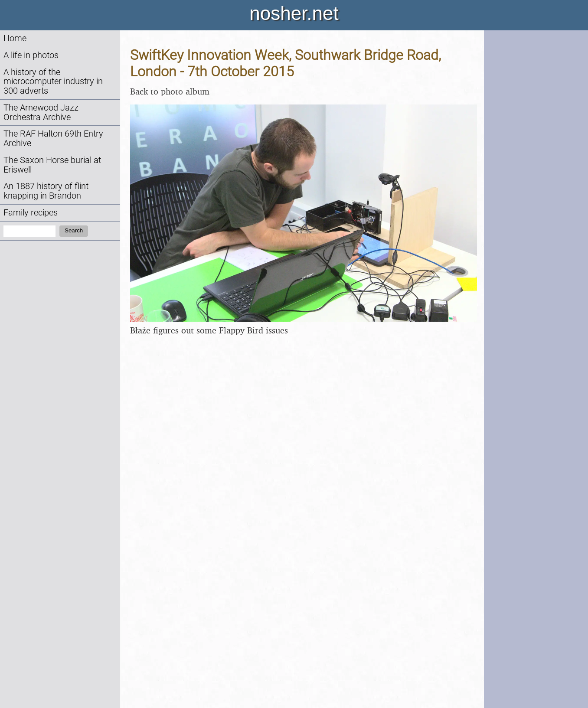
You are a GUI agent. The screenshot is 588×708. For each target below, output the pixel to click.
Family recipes (31, 213)
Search (74, 230)
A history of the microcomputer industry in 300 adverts (53, 82)
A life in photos (31, 55)
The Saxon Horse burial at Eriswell (52, 165)
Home (15, 38)
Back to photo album (170, 91)
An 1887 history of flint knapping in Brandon (46, 191)
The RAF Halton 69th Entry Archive (53, 139)
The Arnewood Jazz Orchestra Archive (41, 113)
